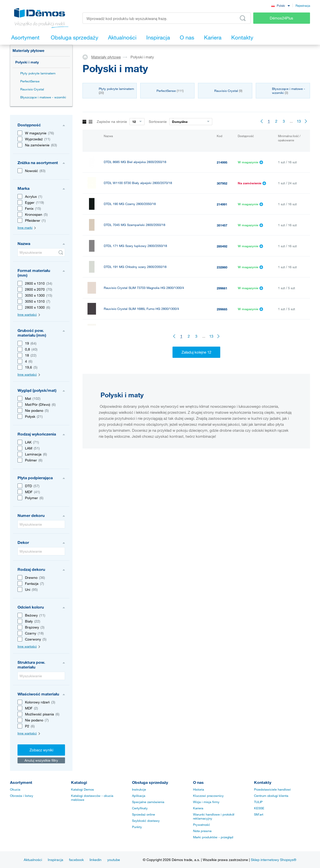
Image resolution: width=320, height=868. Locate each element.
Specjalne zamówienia (148, 802)
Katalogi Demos (82, 789)
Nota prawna (202, 831)
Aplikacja (139, 796)
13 (299, 121)
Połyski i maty (27, 62)
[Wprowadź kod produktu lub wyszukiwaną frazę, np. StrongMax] (167, 18)
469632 (222, 372)
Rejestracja (303, 5)
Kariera (198, 808)
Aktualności (33, 860)
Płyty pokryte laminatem (38, 73)
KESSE (259, 808)
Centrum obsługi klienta (271, 796)
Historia (198, 789)
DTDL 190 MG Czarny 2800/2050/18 (130, 204)
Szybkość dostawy (146, 821)
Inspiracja (55, 860)
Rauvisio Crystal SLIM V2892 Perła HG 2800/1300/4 (141, 330)
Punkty (137, 827)
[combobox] (280, 5)
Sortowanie (158, 121)
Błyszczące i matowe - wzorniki (43, 97)
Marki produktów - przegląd (213, 837)
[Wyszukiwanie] (41, 252)
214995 (222, 162)
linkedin (95, 860)
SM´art (259, 814)
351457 (222, 225)
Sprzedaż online (143, 814)
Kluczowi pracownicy (208, 796)
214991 (222, 204)
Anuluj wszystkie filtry (41, 760)
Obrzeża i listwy (22, 796)
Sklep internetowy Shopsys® (273, 860)
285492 (222, 246)
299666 (222, 351)
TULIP (258, 802)
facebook (76, 860)
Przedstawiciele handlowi (272, 789)
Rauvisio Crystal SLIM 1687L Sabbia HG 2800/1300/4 (142, 351)
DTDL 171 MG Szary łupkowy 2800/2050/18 (135, 246)
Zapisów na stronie (112, 121)
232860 (222, 267)
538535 (222, 393)
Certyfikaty (140, 808)
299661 (222, 288)
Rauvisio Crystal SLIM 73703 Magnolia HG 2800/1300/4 (144, 288)
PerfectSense (30, 81)
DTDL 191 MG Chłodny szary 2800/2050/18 (135, 267)
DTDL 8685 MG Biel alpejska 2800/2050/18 (135, 162)
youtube (114, 860)
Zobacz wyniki (41, 750)
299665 (222, 309)
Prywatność (201, 825)
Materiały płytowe (28, 50)
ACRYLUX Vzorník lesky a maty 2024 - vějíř (135, 372)
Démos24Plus (281, 18)
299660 (222, 330)
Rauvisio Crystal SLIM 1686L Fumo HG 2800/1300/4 (141, 309)
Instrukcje (139, 789)
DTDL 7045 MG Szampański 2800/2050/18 (134, 225)
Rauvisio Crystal (32, 89)
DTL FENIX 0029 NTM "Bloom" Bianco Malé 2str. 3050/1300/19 (149, 390)
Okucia (15, 789)
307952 (222, 183)
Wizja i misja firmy (206, 802)
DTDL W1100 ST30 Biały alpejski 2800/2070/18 (138, 183)
